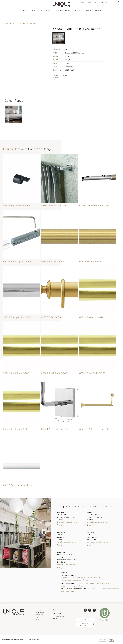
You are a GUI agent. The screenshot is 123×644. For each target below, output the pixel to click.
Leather (68, 10)
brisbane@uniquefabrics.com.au (68, 522)
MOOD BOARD (101, 2)
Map (60, 525)
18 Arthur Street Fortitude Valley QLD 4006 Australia (66, 516)
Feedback (102, 640)
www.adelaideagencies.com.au (71, 581)
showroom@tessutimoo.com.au (99, 583)
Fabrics (34, 10)
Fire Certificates (58, 616)
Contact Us (92, 506)
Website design (21, 640)
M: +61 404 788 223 (95, 589)
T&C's (55, 618)
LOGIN (112, 2)
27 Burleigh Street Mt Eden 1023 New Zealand (93, 536)
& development (30, 640)
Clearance (88, 10)
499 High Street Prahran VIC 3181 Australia (63, 536)
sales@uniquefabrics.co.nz (66, 564)
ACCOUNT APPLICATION (83, 622)
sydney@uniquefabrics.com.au (97, 522)
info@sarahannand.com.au (111, 589)
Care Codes (57, 614)
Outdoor (56, 610)
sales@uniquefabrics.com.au (67, 542)
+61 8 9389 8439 (82, 583)
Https (37, 622)
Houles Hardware (28, 24)
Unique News (39, 612)
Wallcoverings (46, 10)
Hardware (78, 10)
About (37, 617)
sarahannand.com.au (68, 591)
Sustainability (39, 615)
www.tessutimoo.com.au (69, 586)
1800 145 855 (86, 2)
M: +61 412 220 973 (68, 578)
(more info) (56, 78)
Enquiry (112, 640)
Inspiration (97, 10)
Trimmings (58, 10)
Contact (38, 620)
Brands (25, 10)
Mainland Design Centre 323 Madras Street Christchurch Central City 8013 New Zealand (68, 557)
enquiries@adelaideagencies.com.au (88, 578)
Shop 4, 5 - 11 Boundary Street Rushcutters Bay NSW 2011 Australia (98, 516)
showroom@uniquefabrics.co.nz (98, 542)
